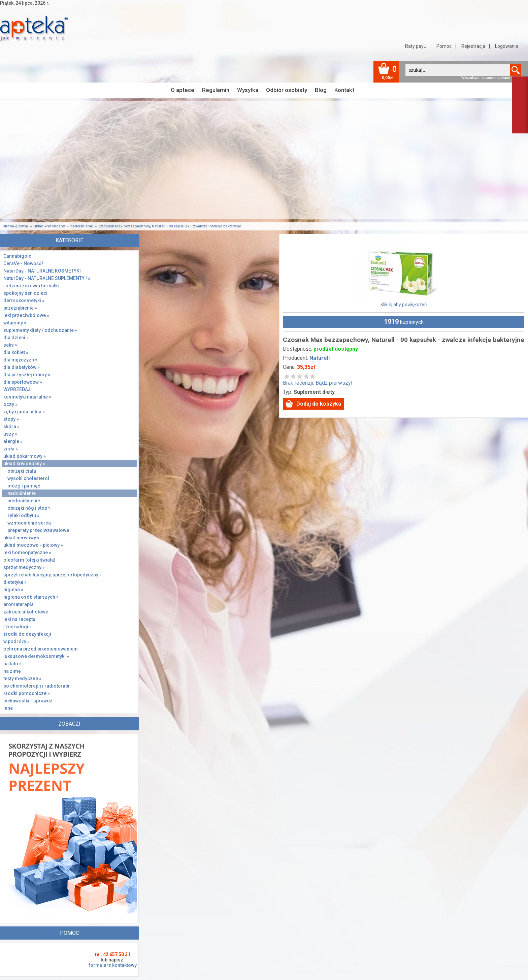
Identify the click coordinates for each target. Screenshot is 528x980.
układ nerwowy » (21, 538)
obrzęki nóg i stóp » (29, 508)
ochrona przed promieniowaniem (41, 649)
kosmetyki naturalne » (27, 397)
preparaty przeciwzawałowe (38, 530)
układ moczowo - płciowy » (33, 545)
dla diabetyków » (22, 367)
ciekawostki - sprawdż (28, 701)
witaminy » (15, 323)
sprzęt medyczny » (24, 567)
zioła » (11, 449)
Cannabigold (18, 256)
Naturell (320, 358)
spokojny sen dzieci (25, 293)
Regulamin (216, 90)
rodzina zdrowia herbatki (31, 286)
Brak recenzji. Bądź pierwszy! (318, 380)
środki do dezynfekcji (27, 634)
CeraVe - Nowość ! (23, 263)
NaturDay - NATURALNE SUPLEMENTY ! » (47, 278)
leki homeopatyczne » (27, 552)
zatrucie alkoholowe (26, 612)
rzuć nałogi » (18, 627)
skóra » (11, 426)
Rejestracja (473, 46)
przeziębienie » (20, 308)
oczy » (10, 404)
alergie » (13, 441)
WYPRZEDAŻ (17, 389)
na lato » (12, 664)
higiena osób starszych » (31, 597)
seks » (10, 345)
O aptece (183, 90)
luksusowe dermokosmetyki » (36, 656)
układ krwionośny (49, 226)
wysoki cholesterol (28, 478)
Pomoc (444, 46)
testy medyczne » (22, 678)
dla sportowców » (23, 382)
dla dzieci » (16, 338)
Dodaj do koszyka (319, 404)
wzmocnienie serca (29, 523)
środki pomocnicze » (27, 693)
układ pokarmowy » (25, 456)
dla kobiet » (16, 352)
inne (8, 708)
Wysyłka (248, 90)
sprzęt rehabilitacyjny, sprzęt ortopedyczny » (53, 575)
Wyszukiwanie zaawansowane (486, 78)
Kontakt (344, 90)
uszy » (10, 434)
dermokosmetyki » (24, 301)
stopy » (11, 419)
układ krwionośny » (24, 464)
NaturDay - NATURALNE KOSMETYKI (42, 271)
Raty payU (416, 46)
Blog (321, 90)
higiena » (13, 590)
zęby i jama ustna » (24, 412)
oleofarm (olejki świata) (29, 560)
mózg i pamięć (24, 486)
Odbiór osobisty (287, 90)
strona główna (15, 226)
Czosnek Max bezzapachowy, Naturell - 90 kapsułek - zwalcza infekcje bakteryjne (170, 226)
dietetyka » (15, 582)
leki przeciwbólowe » (26, 315)
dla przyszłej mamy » (27, 375)
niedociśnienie (24, 501)
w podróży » (16, 641)
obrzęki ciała (22, 471)
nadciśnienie (82, 226)
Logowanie (507, 46)
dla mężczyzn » (20, 360)
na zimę (12, 671)
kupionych (404, 322)
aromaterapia (19, 604)
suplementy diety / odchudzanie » (40, 330)
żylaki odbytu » (23, 515)
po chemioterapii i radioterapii (37, 686)
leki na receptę (19, 619)
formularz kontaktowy (113, 965)
